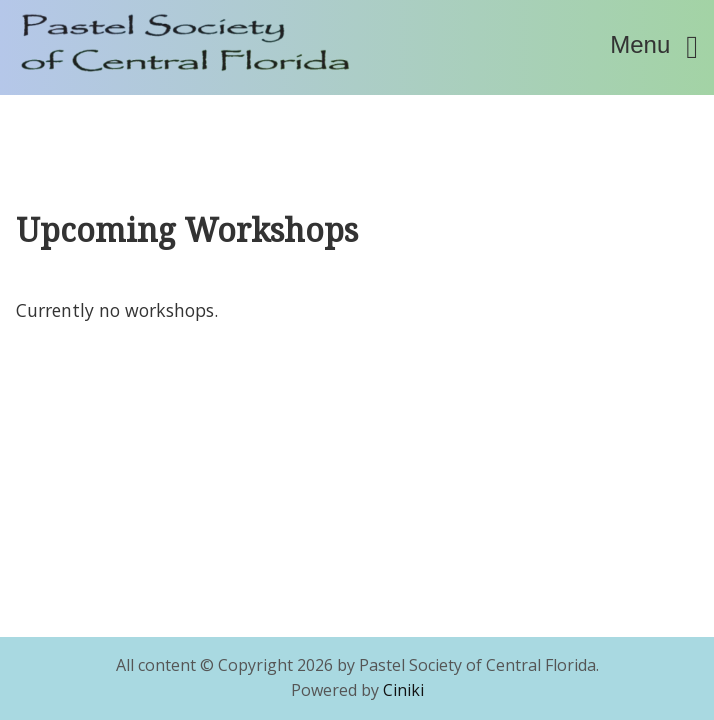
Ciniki (403, 690)
